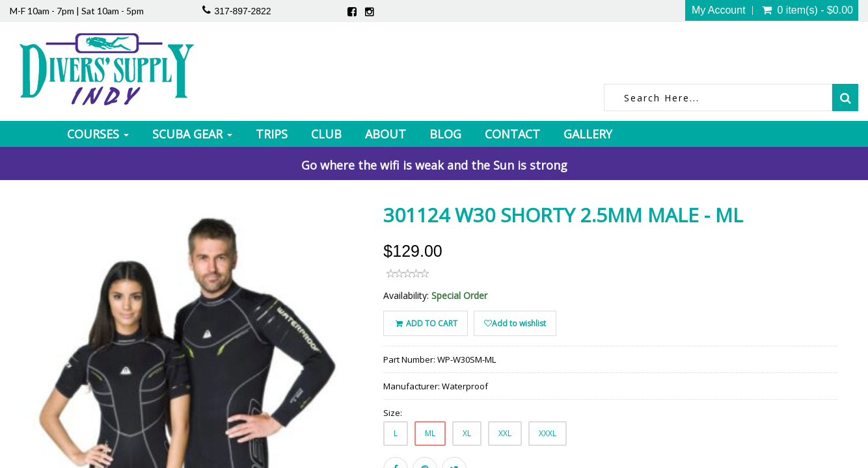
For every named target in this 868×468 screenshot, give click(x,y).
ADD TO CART (425, 323)
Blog (445, 134)
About (386, 134)
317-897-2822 (242, 11)
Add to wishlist (515, 323)
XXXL (548, 433)
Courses (98, 134)
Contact (512, 134)
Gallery (588, 134)
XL (467, 433)
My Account (719, 10)
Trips (272, 134)
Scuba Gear (192, 134)
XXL (505, 433)
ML (430, 433)
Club (326, 134)
